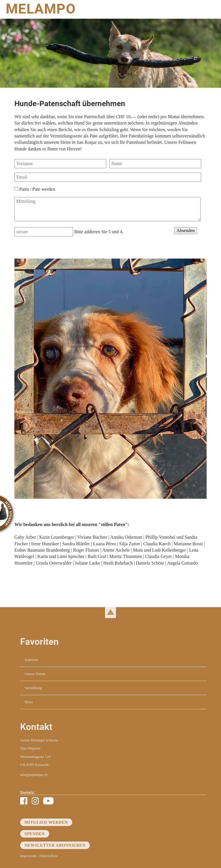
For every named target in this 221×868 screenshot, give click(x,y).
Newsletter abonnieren (55, 845)
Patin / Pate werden (37, 189)
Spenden (35, 834)
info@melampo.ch (34, 775)
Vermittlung (33, 688)
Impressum (28, 856)
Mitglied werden (46, 822)
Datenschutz (48, 856)
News (29, 702)
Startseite (31, 660)
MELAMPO (41, 9)
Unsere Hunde (35, 674)
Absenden (185, 231)
